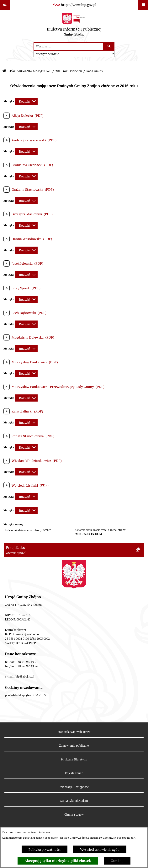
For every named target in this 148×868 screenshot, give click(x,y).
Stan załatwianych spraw (74, 732)
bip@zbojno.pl (25, 676)
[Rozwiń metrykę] (26, 101)
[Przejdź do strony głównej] (74, 26)
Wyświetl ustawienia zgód (100, 849)
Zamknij (117, 861)
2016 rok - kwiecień (69, 71)
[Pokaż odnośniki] (5, 5)
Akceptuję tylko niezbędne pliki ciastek (58, 861)
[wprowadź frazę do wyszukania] (69, 46)
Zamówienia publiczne (74, 746)
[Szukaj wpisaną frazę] (109, 46)
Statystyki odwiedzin (74, 801)
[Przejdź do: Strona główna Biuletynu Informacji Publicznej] (4, 71)
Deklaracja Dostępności (74, 787)
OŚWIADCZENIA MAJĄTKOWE (30, 71)
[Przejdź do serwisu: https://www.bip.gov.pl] (74, 5)
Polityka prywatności (45, 849)
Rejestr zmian (74, 773)
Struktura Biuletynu (74, 759)
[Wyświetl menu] (143, 5)
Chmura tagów (74, 815)
